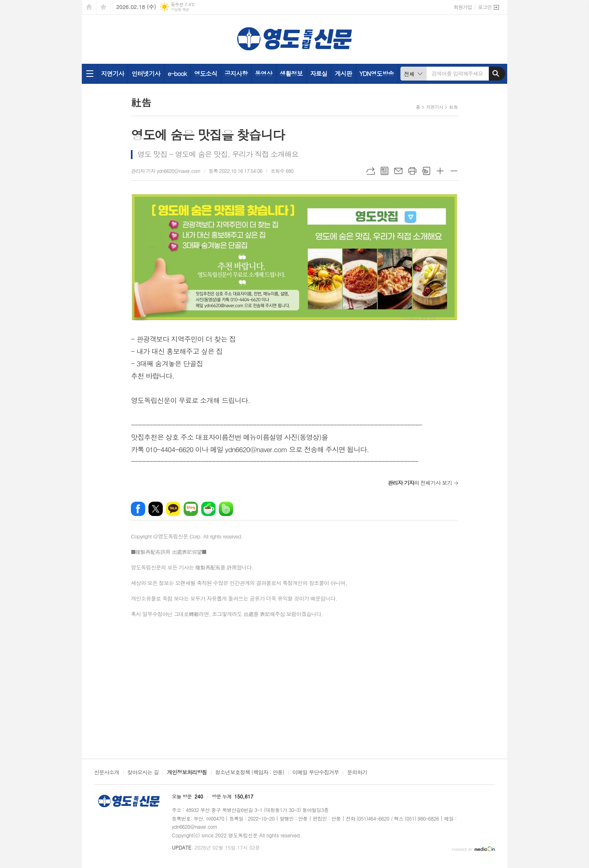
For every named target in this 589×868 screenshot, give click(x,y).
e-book (177, 73)
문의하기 (357, 773)
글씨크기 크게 (440, 171)
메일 (398, 171)
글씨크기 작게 (454, 171)
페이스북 (138, 509)
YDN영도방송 (377, 73)
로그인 (485, 7)
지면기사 (112, 73)
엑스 (156, 509)
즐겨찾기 (103, 7)
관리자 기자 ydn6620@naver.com (166, 171)
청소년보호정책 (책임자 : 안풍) (250, 773)
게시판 (343, 73)
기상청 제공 (180, 10)
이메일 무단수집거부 (316, 773)
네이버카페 (208, 509)
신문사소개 (107, 773)
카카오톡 (173, 509)
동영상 (263, 73)
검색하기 (496, 74)
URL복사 (371, 171)
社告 (453, 107)
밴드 (226, 509)
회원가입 (463, 7)
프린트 (412, 171)
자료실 (319, 73)
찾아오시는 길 (143, 773)
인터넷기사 (146, 73)
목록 (384, 171)
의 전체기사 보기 (420, 483)
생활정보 (291, 73)
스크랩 (426, 171)
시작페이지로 (89, 7)
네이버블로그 (191, 509)
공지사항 (236, 73)
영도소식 (205, 73)
